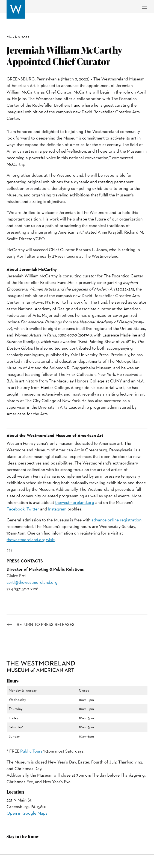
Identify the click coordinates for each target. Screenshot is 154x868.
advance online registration (116, 520)
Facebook (16, 509)
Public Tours (31, 751)
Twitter (33, 509)
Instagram (57, 509)
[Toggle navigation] (144, 7)
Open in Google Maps (27, 813)
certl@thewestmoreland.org (32, 582)
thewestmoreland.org (75, 502)
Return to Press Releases (46, 625)
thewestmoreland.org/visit (31, 540)
